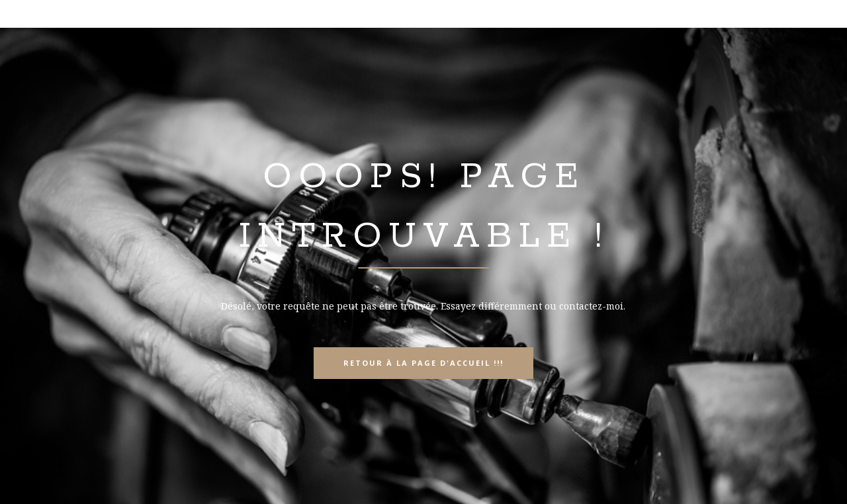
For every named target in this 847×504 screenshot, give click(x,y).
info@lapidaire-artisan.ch (738, 15)
